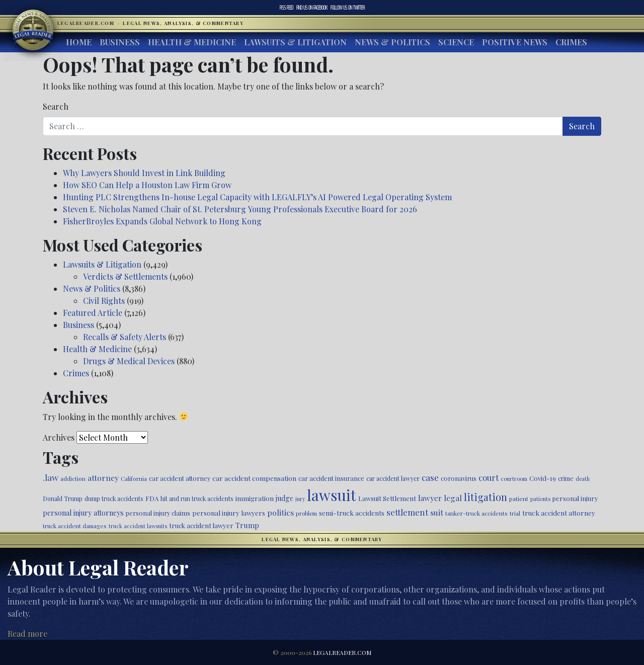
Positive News (515, 42)
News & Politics (392, 42)
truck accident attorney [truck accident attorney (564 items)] (559, 513)
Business (120, 42)
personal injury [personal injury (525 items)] (575, 498)
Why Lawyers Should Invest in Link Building (144, 173)
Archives (59, 437)
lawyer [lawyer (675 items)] (430, 498)
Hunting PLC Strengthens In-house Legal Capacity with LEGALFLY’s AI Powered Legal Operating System (257, 197)
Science (456, 42)
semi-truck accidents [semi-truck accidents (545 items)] (352, 513)
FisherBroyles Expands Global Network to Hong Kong (162, 221)
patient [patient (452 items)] (519, 498)
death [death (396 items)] (583, 479)
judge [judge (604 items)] (285, 498)
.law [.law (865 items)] (51, 477)
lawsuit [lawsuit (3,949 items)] (332, 495)
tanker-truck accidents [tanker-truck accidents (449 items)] (476, 513)
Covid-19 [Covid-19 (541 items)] (543, 478)
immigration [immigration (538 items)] (255, 498)
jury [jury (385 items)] (300, 499)
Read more (27, 634)
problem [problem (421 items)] (306, 513)
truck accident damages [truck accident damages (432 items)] (75, 526)
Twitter (348, 8)
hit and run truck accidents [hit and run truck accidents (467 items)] (197, 498)
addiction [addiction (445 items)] (73, 478)
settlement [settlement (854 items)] (407, 512)
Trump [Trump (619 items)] (247, 525)
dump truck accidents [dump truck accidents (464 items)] (114, 498)
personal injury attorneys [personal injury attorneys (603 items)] (83, 513)
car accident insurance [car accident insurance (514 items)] (331, 478)
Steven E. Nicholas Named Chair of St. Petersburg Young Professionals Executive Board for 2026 (240, 209)
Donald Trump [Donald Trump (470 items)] (63, 498)
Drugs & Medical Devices (129, 361)
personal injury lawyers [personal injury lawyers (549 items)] (229, 513)
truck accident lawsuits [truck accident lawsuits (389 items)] (138, 526)
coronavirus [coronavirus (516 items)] (459, 478)
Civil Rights (104, 301)
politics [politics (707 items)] (280, 512)
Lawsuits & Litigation (295, 42)
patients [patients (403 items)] (540, 499)
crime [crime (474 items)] (566, 478)
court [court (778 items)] (489, 477)
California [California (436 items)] (134, 478)
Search (56, 106)
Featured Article (93, 313)
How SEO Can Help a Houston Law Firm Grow (147, 185)
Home (79, 42)
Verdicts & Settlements (125, 276)
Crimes (571, 42)
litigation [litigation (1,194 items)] (486, 497)
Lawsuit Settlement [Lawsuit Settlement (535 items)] (387, 498)
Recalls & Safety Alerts (125, 337)
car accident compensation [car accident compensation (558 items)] (254, 478)
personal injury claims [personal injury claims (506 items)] (158, 513)
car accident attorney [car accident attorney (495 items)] (180, 478)
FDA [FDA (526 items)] (152, 498)
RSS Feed (287, 8)
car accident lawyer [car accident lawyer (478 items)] (393, 478)
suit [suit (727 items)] (437, 512)
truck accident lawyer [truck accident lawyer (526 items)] (201, 525)
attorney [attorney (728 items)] (103, 478)
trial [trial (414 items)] (515, 513)
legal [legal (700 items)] (453, 498)
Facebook (312, 8)
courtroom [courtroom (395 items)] (514, 479)
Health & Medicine (192, 42)
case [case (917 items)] (430, 477)
